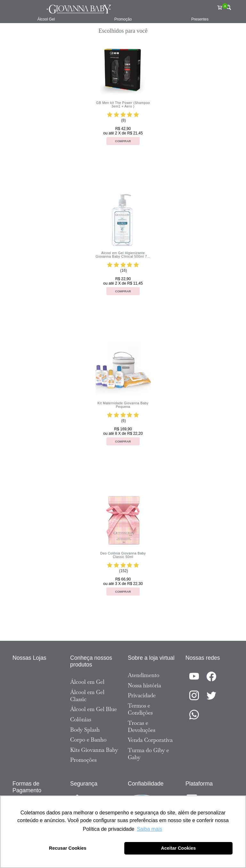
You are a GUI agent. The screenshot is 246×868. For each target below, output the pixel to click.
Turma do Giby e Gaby (148, 754)
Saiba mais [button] (149, 829)
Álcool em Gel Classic (87, 696)
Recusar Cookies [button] (68, 848)
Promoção (123, 19)
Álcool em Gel (87, 682)
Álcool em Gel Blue (94, 709)
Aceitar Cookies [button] (178, 848)
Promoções (83, 760)
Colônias (81, 719)
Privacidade (142, 695)
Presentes (200, 19)
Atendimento (143, 675)
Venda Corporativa (150, 740)
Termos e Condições (140, 709)
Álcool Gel (46, 19)
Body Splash (85, 730)
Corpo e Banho (88, 740)
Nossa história (144, 685)
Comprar (123, 141)
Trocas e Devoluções (142, 726)
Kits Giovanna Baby (94, 750)
